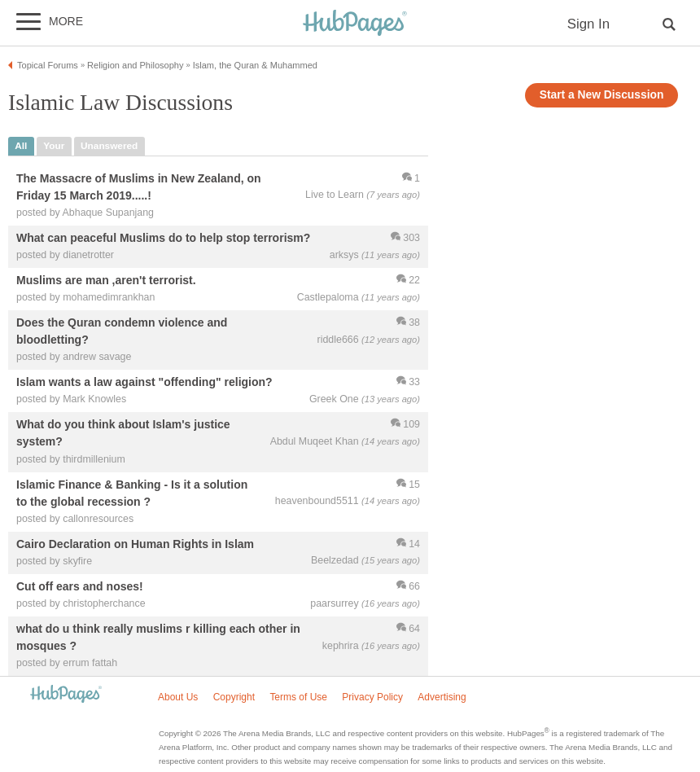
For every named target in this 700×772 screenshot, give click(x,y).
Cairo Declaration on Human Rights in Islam (135, 544)
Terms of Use (298, 697)
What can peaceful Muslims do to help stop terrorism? (163, 238)
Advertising (442, 697)
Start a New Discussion (602, 95)
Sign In (588, 24)
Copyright (234, 697)
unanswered (109, 146)
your (54, 146)
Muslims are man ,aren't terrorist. (106, 280)
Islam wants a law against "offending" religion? (144, 383)
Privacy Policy (372, 697)
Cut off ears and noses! (80, 586)
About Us (178, 697)
